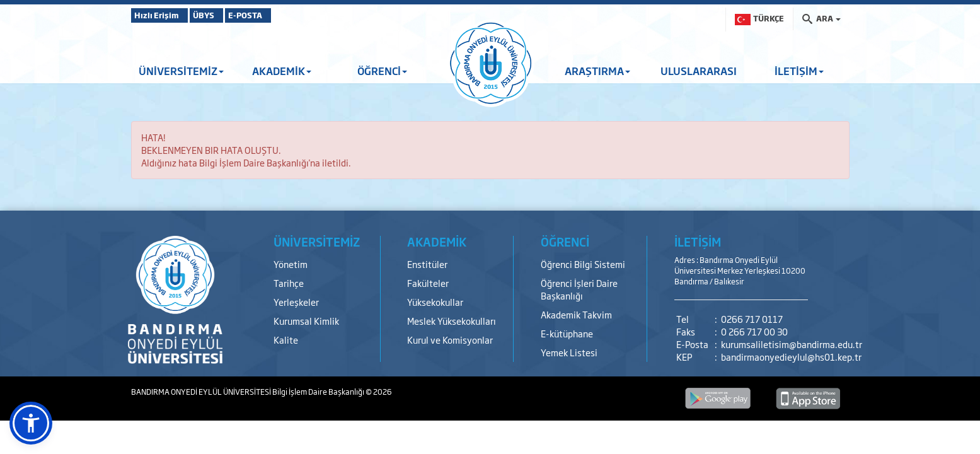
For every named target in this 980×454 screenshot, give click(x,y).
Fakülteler (428, 283)
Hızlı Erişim (162, 15)
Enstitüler (427, 264)
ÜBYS (224, 15)
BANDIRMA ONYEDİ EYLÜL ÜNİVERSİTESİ (202, 392)
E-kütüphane (567, 333)
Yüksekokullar (435, 302)
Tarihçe (289, 283)
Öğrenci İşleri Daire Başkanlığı (579, 289)
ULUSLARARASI (699, 71)
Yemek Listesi (569, 352)
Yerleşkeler (296, 302)
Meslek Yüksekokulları (452, 321)
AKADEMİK (282, 71)
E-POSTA (282, 15)
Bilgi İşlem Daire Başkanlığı (319, 392)
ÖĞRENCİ (382, 71)
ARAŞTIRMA (597, 71)
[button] (31, 423)
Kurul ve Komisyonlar (450, 340)
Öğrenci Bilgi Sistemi (583, 264)
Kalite (286, 340)
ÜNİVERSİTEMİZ (181, 71)
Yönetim (291, 264)
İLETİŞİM (799, 71)
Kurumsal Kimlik (306, 321)
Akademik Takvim (576, 314)
